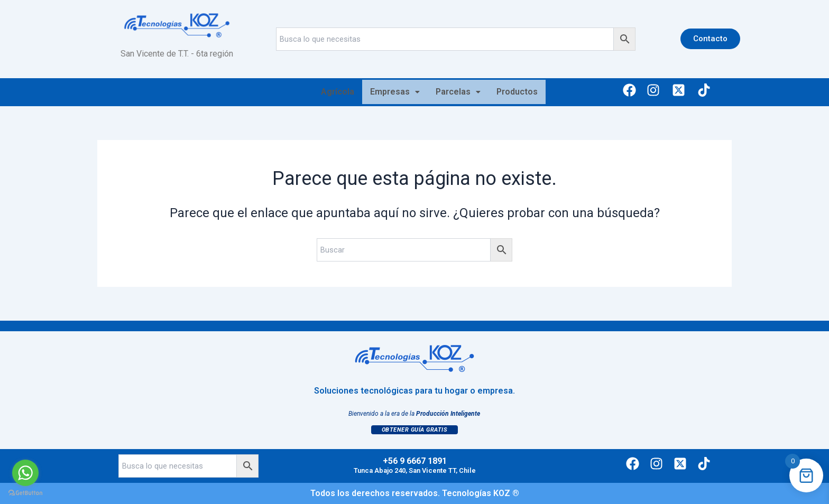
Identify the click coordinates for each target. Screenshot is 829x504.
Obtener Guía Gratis (415, 430)
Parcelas (458, 92)
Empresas (395, 92)
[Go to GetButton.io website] (25, 493)
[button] (395, 92)
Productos (517, 92)
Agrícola (338, 92)
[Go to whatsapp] (25, 473)
